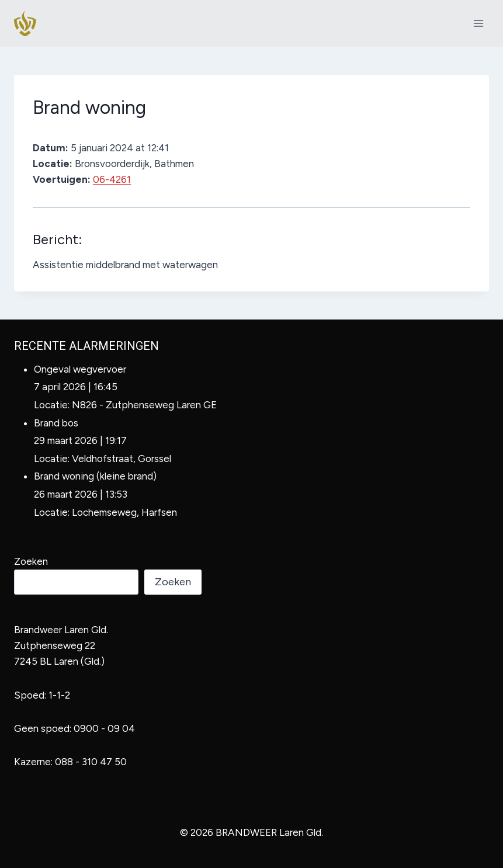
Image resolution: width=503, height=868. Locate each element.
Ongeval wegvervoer (80, 369)
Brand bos (56, 423)
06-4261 (112, 179)
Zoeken (31, 561)
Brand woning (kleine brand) (95, 476)
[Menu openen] (478, 23)
